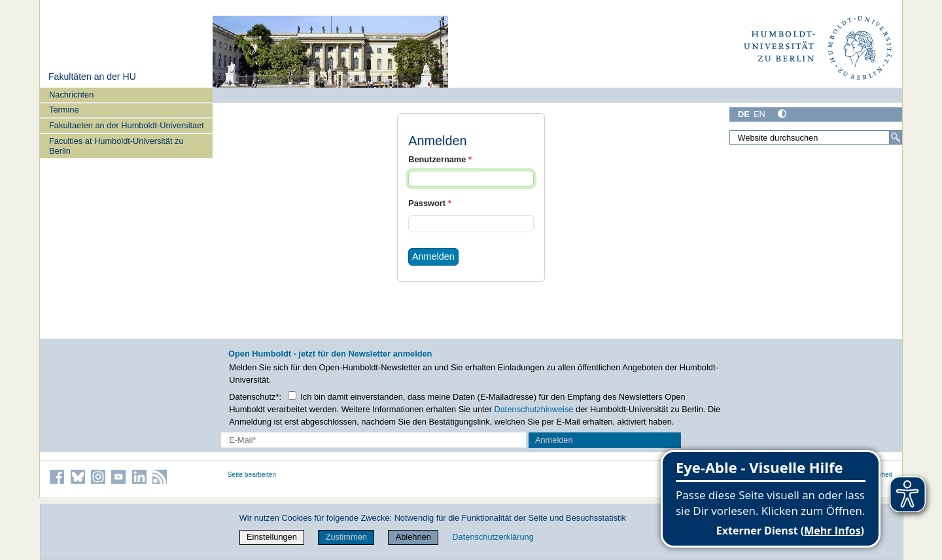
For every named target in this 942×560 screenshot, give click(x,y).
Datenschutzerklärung (493, 537)
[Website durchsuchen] (816, 137)
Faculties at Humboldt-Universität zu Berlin (116, 146)
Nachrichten (71, 95)
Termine (64, 110)
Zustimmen (346, 537)
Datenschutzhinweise (534, 409)
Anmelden (433, 256)
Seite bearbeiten (252, 475)
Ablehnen (413, 537)
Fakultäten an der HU (92, 77)
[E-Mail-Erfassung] (374, 440)
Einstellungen (272, 537)
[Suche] (896, 137)
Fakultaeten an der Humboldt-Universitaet (127, 125)
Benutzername (440, 159)
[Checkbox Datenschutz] (292, 395)
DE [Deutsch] (744, 114)
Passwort (429, 203)
